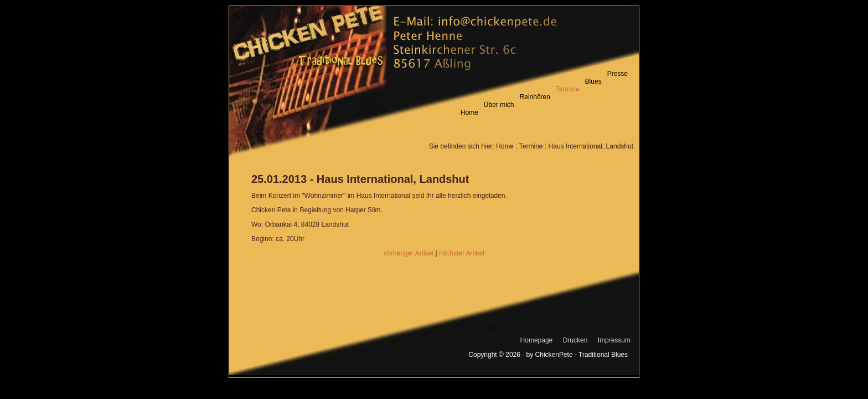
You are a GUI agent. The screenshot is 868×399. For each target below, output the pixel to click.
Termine (531, 146)
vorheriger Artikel (409, 253)
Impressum (614, 340)
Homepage (537, 340)
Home (505, 146)
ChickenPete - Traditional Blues (582, 355)
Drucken (575, 340)
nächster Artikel (462, 253)
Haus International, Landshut (591, 146)
